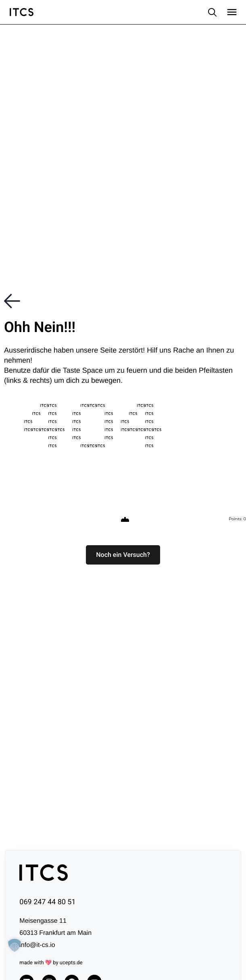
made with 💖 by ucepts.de (51, 963)
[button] (123, 555)
